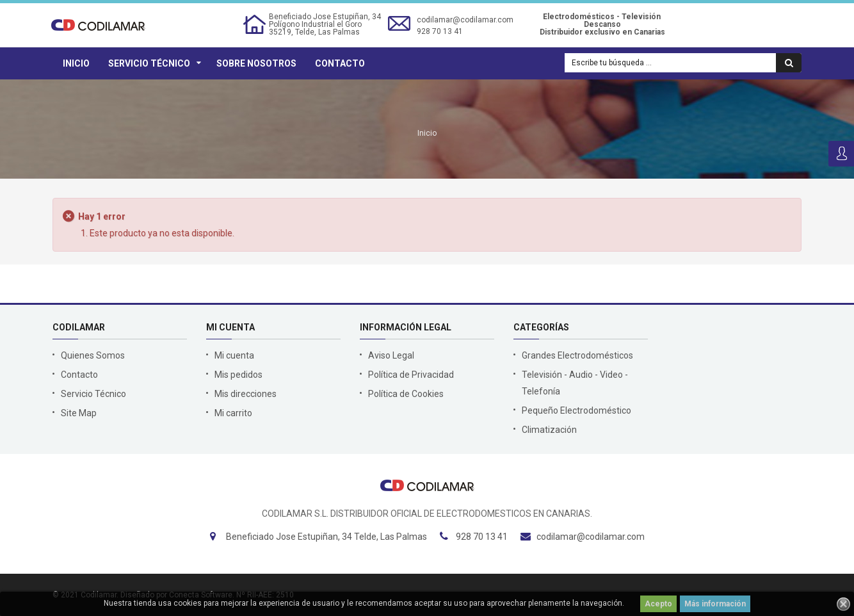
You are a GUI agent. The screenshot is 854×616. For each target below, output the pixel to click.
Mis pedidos (238, 375)
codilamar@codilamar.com (465, 20)
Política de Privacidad (411, 375)
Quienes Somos (93, 355)
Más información (715, 604)
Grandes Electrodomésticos (577, 355)
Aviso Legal (391, 355)
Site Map (79, 413)
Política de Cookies (406, 394)
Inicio (76, 63)
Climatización (549, 430)
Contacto (340, 63)
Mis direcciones (246, 394)
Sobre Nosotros (256, 63)
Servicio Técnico (149, 63)
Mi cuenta (234, 355)
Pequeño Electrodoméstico (576, 410)
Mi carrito (233, 413)
